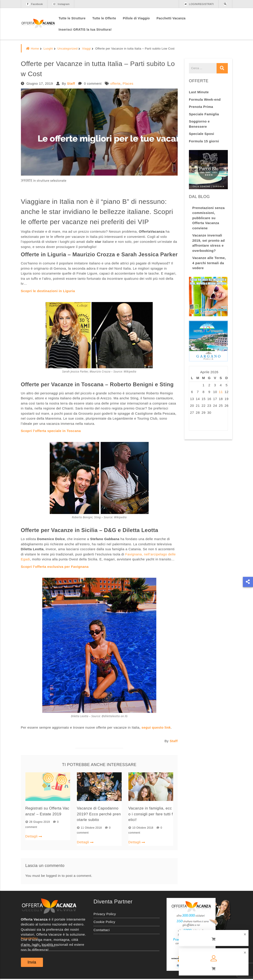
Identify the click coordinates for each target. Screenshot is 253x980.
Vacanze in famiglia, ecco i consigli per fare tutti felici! (151, 814)
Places (128, 83)
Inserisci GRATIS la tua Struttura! (85, 30)
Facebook (34, 4)
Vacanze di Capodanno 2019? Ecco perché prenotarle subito (99, 814)
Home (33, 49)
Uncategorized (67, 49)
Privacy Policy (105, 915)
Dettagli (34, 837)
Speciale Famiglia (204, 114)
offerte (115, 83)
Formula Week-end (205, 99)
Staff (71, 83)
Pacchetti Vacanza (171, 18)
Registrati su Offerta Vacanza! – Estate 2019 (47, 811)
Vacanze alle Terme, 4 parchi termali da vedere (209, 263)
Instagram (61, 4)
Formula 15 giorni (204, 141)
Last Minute (199, 92)
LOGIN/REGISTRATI (199, 4)
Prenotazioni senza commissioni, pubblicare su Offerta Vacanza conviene (208, 218)
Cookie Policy (104, 923)
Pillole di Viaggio (136, 18)
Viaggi (86, 49)
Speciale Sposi (202, 134)
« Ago (194, 423)
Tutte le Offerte (104, 18)
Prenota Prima (201, 107)
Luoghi (48, 49)
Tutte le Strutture (72, 18)
